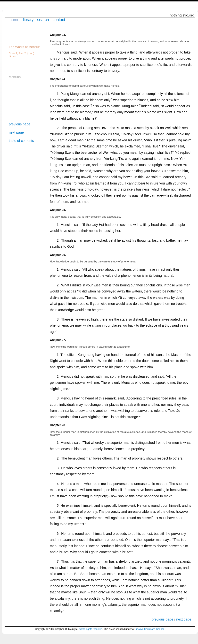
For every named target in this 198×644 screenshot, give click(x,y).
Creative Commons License (149, 629)
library (28, 20)
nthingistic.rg (182, 15)
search (43, 20)
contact (59, 20)
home (14, 20)
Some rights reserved (91, 629)
